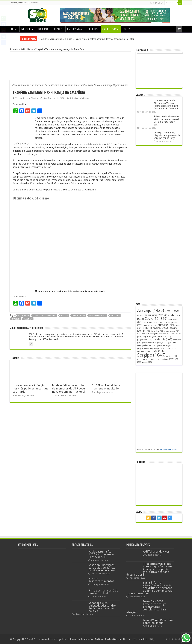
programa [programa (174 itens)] (143, 348)
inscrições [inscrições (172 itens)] (157, 331)
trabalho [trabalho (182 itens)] (156, 359)
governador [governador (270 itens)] (161, 328)
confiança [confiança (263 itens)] (156, 315)
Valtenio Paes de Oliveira (26, 98)
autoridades (23, 316)
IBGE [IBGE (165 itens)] (147, 331)
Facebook (35, 3)
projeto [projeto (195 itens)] (170, 348)
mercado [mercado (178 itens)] (165, 334)
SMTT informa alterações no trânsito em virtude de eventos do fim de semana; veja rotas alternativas (149, 588)
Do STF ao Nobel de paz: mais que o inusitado (107, 387)
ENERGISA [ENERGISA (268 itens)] (166, 325)
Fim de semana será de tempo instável (103, 592)
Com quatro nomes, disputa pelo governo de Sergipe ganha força (167, 135)
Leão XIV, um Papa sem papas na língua (158, 622)
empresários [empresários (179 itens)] (150, 325)
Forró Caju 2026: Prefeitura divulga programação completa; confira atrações (146, 607)
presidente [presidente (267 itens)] (165, 345)
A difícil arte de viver (156, 552)
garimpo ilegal (79, 316)
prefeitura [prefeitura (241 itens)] (149, 345)
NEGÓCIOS (27, 29)
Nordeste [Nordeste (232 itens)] (164, 337)
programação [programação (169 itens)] (157, 348)
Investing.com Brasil (168, 449)
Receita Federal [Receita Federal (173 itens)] (145, 351)
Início (14, 49)
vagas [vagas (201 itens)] (147, 362)
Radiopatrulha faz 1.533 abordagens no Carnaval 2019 (102, 554)
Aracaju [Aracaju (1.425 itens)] (151, 310)
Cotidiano (85, 98)
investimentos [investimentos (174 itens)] (172, 331)
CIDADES (57, 29)
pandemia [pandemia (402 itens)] (162, 339)
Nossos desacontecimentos (101, 580)
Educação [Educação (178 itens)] (149, 322)
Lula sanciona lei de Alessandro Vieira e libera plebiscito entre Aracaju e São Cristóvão (166, 104)
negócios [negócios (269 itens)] (150, 337)
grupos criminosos (98, 316)
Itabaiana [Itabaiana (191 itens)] (143, 334)
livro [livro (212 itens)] (154, 334)
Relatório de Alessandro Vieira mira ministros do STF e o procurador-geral (167, 121)
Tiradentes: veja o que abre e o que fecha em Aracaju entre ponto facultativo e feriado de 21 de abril (87, 39)
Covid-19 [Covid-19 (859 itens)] (156, 319)
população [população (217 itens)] (162, 343)
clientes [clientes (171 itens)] (142, 315)
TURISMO (43, 29)
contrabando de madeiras (45, 316)
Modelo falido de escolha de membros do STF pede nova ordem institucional (69, 388)
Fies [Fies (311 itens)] (147, 328)
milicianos (115, 316)
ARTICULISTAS (110, 29)
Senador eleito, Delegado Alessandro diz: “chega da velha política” (102, 607)
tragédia (16, 319)
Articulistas (27, 49)
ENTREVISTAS (74, 29)
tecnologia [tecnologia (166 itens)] (143, 359)
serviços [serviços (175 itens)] (171, 356)
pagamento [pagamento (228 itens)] (145, 340)
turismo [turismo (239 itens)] (168, 359)
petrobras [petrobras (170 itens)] (148, 343)
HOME (15, 29)
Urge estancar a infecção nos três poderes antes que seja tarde (70, 291)
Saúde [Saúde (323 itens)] (160, 351)
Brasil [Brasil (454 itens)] (172, 311)
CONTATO (128, 29)
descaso (64, 316)
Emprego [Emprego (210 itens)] (162, 322)
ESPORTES (92, 29)
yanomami (28, 319)
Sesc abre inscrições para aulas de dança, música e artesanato (102, 568)
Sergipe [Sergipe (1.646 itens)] (151, 355)
